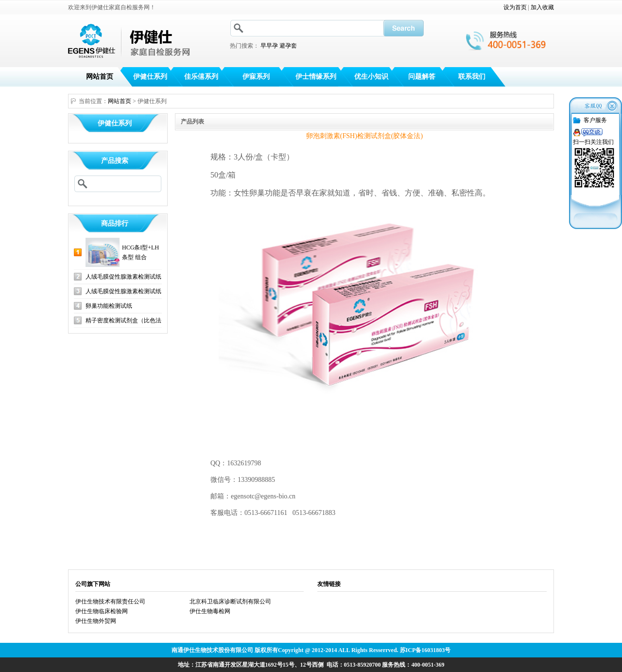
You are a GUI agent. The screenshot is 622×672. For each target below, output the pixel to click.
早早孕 (269, 46)
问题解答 (422, 77)
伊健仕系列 (150, 77)
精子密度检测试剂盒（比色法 (123, 320)
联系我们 (472, 77)
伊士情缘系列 (316, 77)
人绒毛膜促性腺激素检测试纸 (123, 277)
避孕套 (288, 46)
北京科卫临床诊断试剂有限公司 (230, 601)
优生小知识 (371, 77)
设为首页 (515, 7)
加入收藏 (542, 7)
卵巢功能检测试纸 (109, 306)
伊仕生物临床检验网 (102, 611)
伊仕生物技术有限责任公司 (110, 601)
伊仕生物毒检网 (210, 611)
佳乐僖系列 (201, 77)
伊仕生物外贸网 (96, 621)
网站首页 (100, 77)
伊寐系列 (256, 77)
